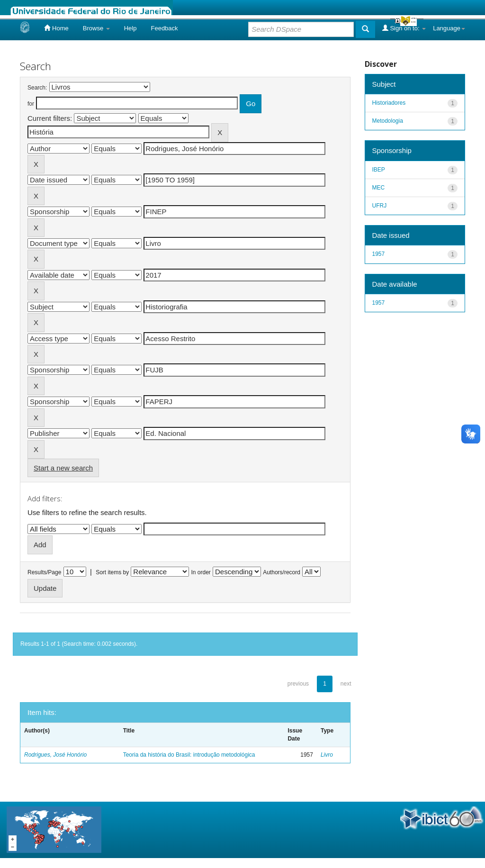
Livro (327, 755)
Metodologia (388, 121)
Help (130, 28)
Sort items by (112, 572)
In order (201, 572)
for (31, 104)
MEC (379, 188)
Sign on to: (404, 28)
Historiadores (389, 103)
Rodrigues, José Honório (55, 755)
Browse (96, 28)
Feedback (164, 28)
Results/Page (44, 572)
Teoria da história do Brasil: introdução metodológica (189, 755)
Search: (37, 88)
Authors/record (282, 572)
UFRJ (380, 206)
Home (56, 28)
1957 (379, 254)
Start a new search (63, 468)
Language (449, 28)
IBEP (379, 170)
